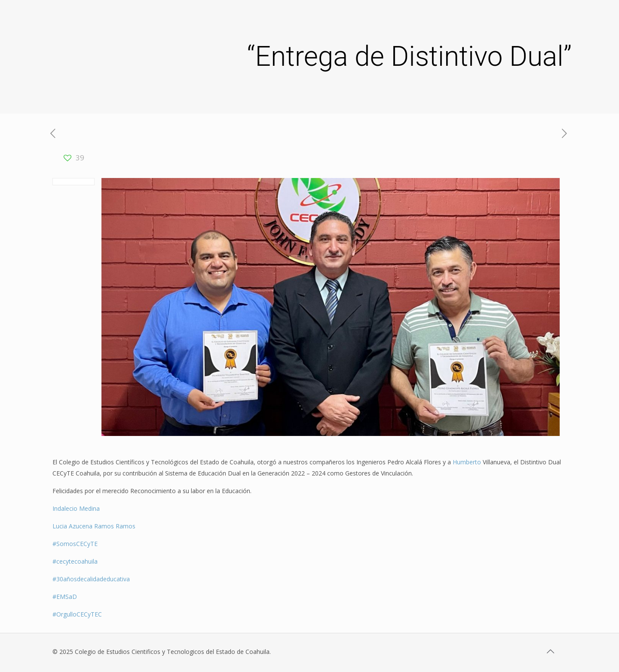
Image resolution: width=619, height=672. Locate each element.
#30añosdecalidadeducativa (91, 579)
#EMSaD (65, 597)
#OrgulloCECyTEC (77, 614)
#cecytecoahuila (75, 561)
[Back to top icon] (551, 651)
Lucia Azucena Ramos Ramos (94, 526)
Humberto (468, 462)
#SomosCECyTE (75, 544)
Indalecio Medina (76, 508)
